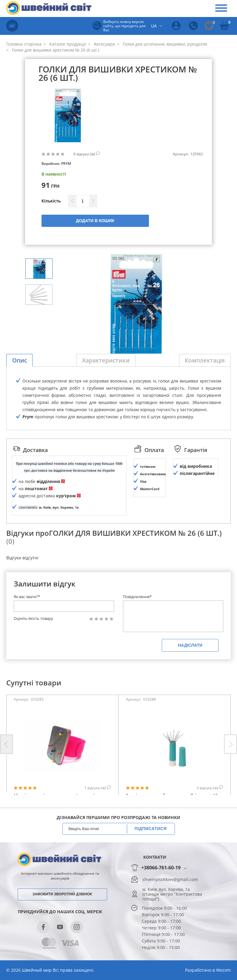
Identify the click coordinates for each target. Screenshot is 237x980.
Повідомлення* (137, 611)
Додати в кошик (95, 221)
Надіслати (190, 660)
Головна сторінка (24, 44)
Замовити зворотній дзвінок (62, 909)
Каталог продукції (67, 44)
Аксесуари (104, 44)
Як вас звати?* (27, 611)
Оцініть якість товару (33, 633)
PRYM (66, 164)
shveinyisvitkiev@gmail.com (170, 894)
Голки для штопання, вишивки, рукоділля (164, 44)
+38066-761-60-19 (161, 883)
